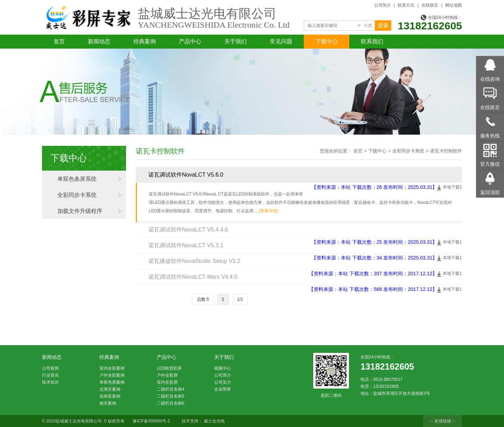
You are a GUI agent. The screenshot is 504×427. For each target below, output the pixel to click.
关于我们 (236, 41)
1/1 (240, 299)
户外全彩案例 (112, 375)
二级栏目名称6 (171, 403)
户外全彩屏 (167, 375)
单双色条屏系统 (77, 179)
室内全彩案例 (112, 368)
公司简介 (383, 5)
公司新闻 (50, 368)
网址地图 (454, 5)
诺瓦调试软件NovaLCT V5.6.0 (186, 175)
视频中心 (223, 368)
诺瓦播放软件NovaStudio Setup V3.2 (194, 261)
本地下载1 (452, 187)
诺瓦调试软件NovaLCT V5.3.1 (186, 245)
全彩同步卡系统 (77, 195)
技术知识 (50, 382)
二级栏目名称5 (171, 396)
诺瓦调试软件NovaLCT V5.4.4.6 (188, 230)
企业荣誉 (223, 389)
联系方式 (406, 5)
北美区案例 (110, 389)
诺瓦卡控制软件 (446, 151)
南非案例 (108, 403)
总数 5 (203, 299)
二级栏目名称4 (171, 389)
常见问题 (281, 41)
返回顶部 (490, 192)
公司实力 (223, 382)
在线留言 (430, 5)
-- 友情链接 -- (443, 421)
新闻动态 (99, 41)
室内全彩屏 (167, 382)
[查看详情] (269, 211)
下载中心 (327, 41)
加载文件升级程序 (80, 211)
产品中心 (190, 41)
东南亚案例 (110, 396)
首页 (59, 41)
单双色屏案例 (112, 382)
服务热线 (490, 136)
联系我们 (372, 41)
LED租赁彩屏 (169, 368)
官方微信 (490, 164)
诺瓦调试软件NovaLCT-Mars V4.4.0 (193, 277)
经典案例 (145, 41)
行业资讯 (50, 375)
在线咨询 (490, 79)
